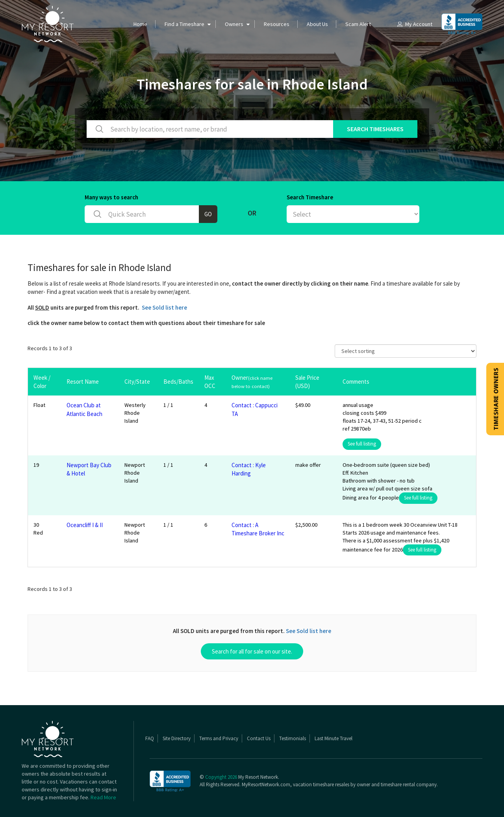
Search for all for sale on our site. (252, 651)
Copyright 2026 (221, 777)
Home (140, 24)
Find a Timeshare (184, 24)
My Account (414, 24)
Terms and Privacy (219, 738)
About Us (317, 24)
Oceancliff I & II (85, 525)
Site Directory (177, 738)
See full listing (362, 444)
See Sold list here (164, 307)
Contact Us (259, 738)
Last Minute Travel (334, 738)
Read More (103, 797)
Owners (234, 24)
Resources (277, 24)
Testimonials (293, 738)
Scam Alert (358, 24)
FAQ (150, 738)
